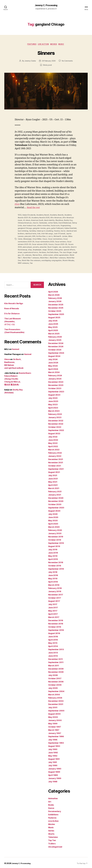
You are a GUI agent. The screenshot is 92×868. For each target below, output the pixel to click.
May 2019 (53, 555)
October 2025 (55, 310)
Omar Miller (48, 239)
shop (43, 249)
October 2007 (55, 677)
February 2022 (55, 451)
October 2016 (55, 625)
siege (58, 249)
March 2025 (54, 332)
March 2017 (54, 616)
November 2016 (56, 622)
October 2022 (55, 426)
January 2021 (55, 493)
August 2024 (54, 355)
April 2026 (53, 290)
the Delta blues (66, 251)
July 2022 (53, 435)
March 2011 (54, 664)
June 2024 (53, 361)
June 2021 (53, 477)
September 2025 (56, 313)
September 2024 (56, 352)
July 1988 (53, 780)
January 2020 (55, 532)
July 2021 (53, 474)
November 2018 (56, 561)
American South (38, 221)
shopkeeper (50, 249)
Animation (53, 797)
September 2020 (56, 506)
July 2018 (53, 571)
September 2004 (56, 690)
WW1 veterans (48, 262)
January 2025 (55, 339)
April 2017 (53, 613)
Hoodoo (71, 231)
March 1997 (54, 729)
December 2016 (56, 619)
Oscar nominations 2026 (50, 241)
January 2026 (55, 300)
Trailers (52, 842)
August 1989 (54, 771)
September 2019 (56, 542)
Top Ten (52, 839)
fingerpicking (23, 228)
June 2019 (53, 551)
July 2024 (53, 358)
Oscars (57, 244)
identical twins (48, 233)
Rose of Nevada (12, 307)
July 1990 (53, 764)
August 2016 (54, 632)
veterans (43, 254)
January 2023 (55, 416)
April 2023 (53, 406)
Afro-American (58, 218)
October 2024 (55, 348)
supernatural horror (44, 251)
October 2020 (55, 503)
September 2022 (56, 429)
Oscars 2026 (23, 246)
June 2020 (53, 516)
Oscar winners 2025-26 (27, 244)
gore (60, 228)
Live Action (43, 45)
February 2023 (55, 413)
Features (31, 45)
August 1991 (54, 758)
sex (68, 246)
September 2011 (56, 661)
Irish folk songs (64, 233)
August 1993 (54, 745)
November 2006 (56, 680)
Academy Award (44, 215)
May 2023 (53, 403)
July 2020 (53, 513)
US (38, 254)
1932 (20, 215)
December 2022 (56, 419)
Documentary (55, 810)
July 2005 (53, 687)
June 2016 (53, 635)
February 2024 (55, 374)
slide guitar (72, 249)
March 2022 (54, 448)
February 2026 (55, 297)
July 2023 (53, 397)
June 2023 (53, 400)
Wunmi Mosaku (35, 262)
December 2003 (56, 700)
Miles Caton (29, 239)
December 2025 (56, 303)
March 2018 (54, 584)
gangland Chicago (36, 228)
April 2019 (53, 558)
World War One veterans (48, 259)
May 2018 (53, 577)
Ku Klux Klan (56, 236)
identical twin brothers (32, 233)
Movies (54, 45)
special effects (24, 251)
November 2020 (56, 500)
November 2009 (56, 671)
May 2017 (53, 609)
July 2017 (53, 603)
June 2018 (53, 574)
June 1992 (53, 751)
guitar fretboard (69, 228)
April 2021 (53, 484)
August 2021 (54, 471)
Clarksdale (44, 223)
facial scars (62, 226)
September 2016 (56, 629)
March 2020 (54, 526)
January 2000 (55, 719)
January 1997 (55, 732)
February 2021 (55, 490)
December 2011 (56, 658)
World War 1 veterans (48, 257)
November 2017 (56, 593)
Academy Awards (58, 215)
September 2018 (56, 567)
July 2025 (53, 319)
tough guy (32, 254)
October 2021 (55, 464)
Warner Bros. (53, 254)
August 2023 (54, 393)
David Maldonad (66, 223)
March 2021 (54, 487)
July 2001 (53, 706)
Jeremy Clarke (30, 61)
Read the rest (34, 208)
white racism (64, 254)
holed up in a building (59, 231)
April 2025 (53, 329)
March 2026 (54, 294)
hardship (46, 231)
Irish (56, 233)
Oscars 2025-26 (67, 244)
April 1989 (53, 774)
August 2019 (54, 545)
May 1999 (53, 722)
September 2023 (56, 390)
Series (51, 829)
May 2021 (53, 480)
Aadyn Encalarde (29, 215)
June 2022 (53, 439)
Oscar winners (67, 241)
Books (51, 803)
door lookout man (36, 226)
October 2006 (55, 683)
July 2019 (53, 548)
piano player (34, 246)
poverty (42, 246)
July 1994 (53, 738)
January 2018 (55, 590)
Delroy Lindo (23, 226)
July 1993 (53, 748)
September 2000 (56, 709)
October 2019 (55, 538)
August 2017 (54, 600)
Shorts (51, 832)
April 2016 (53, 638)
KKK (49, 236)
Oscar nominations (67, 239)
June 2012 (53, 654)
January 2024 (55, 377)
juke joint (43, 236)
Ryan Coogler (60, 246)
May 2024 (53, 364)
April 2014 (53, 645)
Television (53, 836)
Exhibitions (53, 813)
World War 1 (34, 257)
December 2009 (56, 667)
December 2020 (56, 497)
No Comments (68, 61)
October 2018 (55, 564)
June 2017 (53, 606)
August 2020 (54, 509)
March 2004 (54, 693)
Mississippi (39, 239)
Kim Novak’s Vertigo (14, 302)
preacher (50, 246)
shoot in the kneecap (32, 249)
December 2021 (56, 458)
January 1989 (55, 777)
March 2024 (54, 371)
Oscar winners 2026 (45, 244)
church (36, 223)
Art (50, 800)
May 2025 (53, 326)
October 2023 (55, 387)
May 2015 (53, 642)
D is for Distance (12, 312)
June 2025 (53, 323)
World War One (32, 259)
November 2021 (56, 461)
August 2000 (54, 713)
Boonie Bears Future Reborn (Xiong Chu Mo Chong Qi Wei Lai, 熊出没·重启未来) (18, 377)
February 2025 (55, 335)
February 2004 (55, 696)
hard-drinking (37, 231)
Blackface (61, 221)
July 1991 (53, 761)
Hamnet (15, 348)
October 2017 (55, 596)
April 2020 (53, 522)
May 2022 (53, 442)
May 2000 (53, 716)
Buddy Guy (70, 221)
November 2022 (56, 422)
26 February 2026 (49, 61)
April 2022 (53, 445)
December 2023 (56, 381)
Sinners (46, 53)
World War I (62, 257)
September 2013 (56, 648)
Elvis (17, 205)
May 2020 (53, 519)
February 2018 (55, 587)
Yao (56, 262)
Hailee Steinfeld (24, 231)
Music (63, 45)
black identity (50, 221)
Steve (7, 358)
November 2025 (56, 306)
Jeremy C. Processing (46, 5)
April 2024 (53, 368)
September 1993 (56, 742)
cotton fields (54, 223)
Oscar (56, 239)
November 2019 (56, 535)
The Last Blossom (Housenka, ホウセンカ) (13, 320)
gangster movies (51, 228)
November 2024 (56, 345)
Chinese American (25, 223)
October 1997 (55, 725)
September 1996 (56, 735)
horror (20, 233)
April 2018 (53, 580)
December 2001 (56, 703)
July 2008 (53, 674)
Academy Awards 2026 (41, 218)
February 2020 (55, 529)
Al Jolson (27, 221)
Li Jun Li (65, 236)
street (33, 251)
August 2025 (54, 316)
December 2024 (56, 342)
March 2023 (54, 410)
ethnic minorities (50, 226)
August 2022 (54, 432)
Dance (51, 807)
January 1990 (55, 767)
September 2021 (56, 468)
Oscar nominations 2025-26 (29, 241)
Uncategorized (55, 845)
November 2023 (56, 384)
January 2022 (55, 455)
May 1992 (53, 754)
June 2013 (53, 651)
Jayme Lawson (32, 236)
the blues (56, 251)
